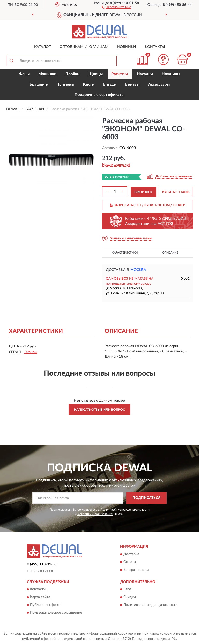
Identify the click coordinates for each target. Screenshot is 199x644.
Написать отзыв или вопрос (99, 410)
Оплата (130, 562)
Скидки (130, 597)
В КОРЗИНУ (144, 192)
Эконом (31, 352)
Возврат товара (136, 570)
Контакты (155, 47)
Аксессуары (159, 84)
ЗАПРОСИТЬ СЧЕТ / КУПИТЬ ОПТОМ (148, 205)
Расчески (120, 74)
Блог (127, 589)
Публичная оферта (46, 605)
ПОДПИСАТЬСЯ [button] (147, 498)
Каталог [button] (42, 47)
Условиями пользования (95, 514)
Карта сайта (40, 597)
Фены (24, 74)
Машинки (47, 74)
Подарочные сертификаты (99, 95)
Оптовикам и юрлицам (84, 47)
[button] (116, 7)
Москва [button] (138, 270)
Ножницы (171, 74)
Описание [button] (170, 253)
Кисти (89, 84)
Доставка (131, 554)
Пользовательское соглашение (56, 613)
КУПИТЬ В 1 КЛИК (176, 192)
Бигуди (110, 84)
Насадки (145, 74)
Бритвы (132, 84)
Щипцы (95, 74)
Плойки (72, 74)
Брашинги (39, 84)
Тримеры (66, 84)
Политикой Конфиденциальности (125, 510)
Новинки (127, 47)
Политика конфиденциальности (150, 605)
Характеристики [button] (125, 253)
